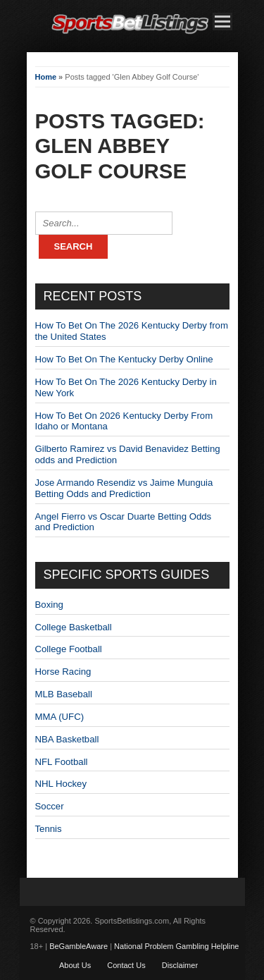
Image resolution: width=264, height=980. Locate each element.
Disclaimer (180, 965)
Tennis (49, 829)
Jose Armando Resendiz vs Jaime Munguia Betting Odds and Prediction (124, 488)
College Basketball (74, 627)
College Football (69, 649)
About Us (75, 965)
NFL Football (62, 762)
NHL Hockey (61, 784)
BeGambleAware (78, 946)
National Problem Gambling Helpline (176, 946)
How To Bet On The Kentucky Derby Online (124, 359)
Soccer (50, 806)
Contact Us (126, 965)
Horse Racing (63, 672)
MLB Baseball (64, 694)
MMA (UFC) (60, 717)
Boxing (49, 605)
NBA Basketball (67, 739)
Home (46, 77)
